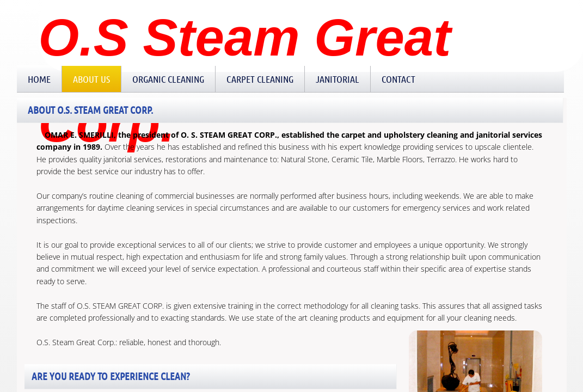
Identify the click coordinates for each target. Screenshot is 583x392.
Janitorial (337, 79)
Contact (398, 79)
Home (39, 79)
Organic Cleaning (168, 79)
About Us (91, 79)
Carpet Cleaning (260, 79)
